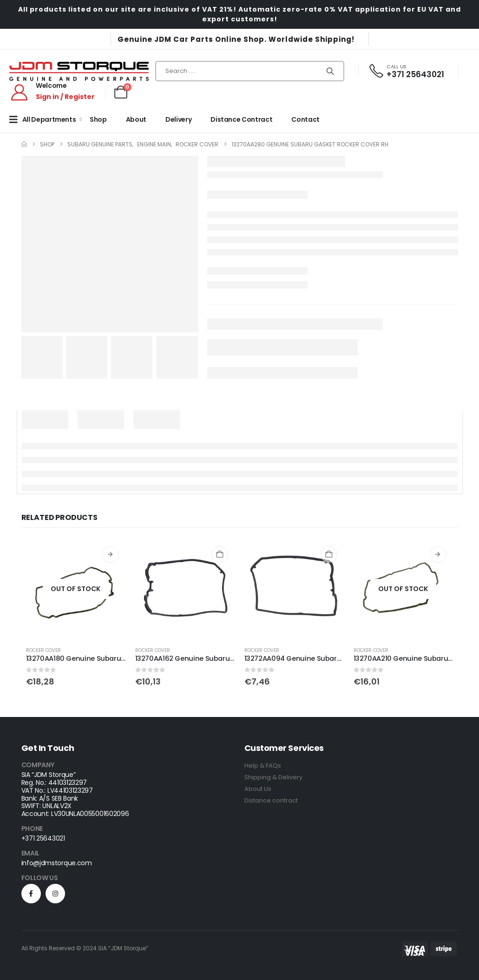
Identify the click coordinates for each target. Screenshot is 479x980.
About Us (258, 789)
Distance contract (271, 800)
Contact (305, 119)
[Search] (330, 71)
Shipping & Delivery (273, 777)
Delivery (178, 119)
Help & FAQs (263, 766)
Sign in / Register (65, 97)
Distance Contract (241, 119)
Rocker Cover (43, 650)
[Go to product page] (76, 589)
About (136, 119)
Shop (98, 119)
